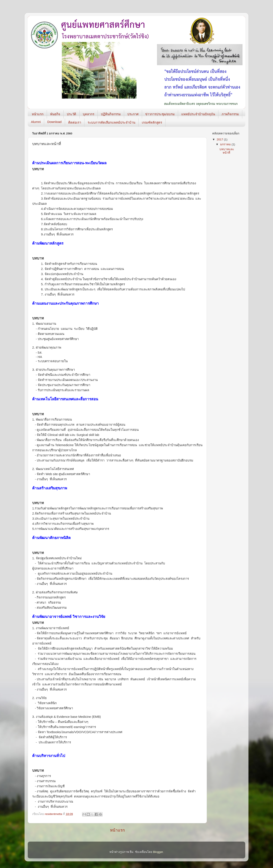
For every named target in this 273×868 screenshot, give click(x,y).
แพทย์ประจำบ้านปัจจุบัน (198, 114)
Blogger (158, 852)
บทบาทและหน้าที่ (227, 151)
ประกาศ (133, 114)
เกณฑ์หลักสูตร (152, 122)
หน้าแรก (38, 114)
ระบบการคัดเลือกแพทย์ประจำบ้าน (111, 122)
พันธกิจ (55, 114)
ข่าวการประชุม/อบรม (160, 114)
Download (54, 122)
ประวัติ (71, 114)
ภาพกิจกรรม (230, 114)
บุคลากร (89, 114)
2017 (220, 139)
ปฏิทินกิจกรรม (111, 114)
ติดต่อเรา (75, 122)
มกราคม (226, 144)
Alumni (36, 122)
